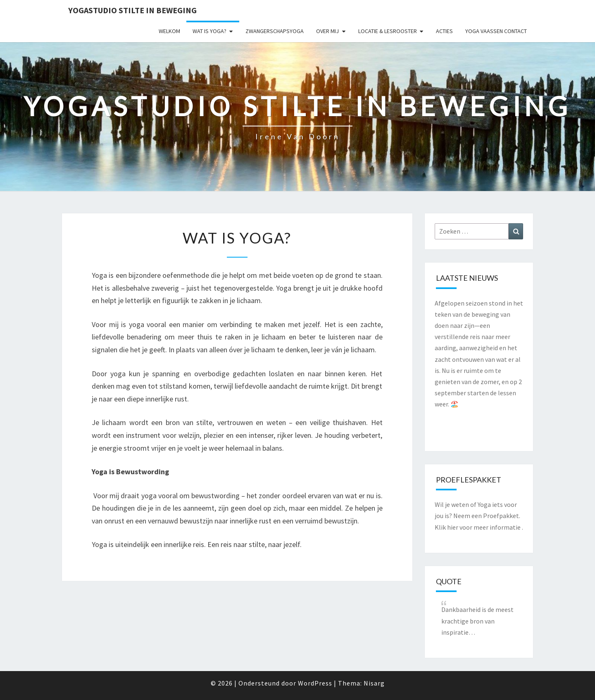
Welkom (169, 31)
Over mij (327, 31)
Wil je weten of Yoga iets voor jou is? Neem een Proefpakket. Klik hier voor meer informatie (478, 516)
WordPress (315, 683)
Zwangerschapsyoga (275, 31)
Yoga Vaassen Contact (496, 31)
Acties (444, 31)
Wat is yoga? (209, 31)
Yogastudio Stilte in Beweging (132, 10)
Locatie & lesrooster (388, 31)
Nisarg (374, 683)
